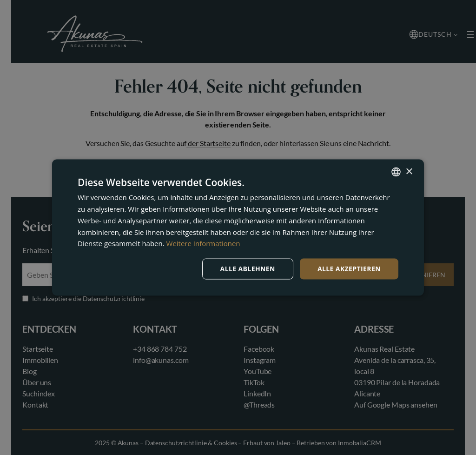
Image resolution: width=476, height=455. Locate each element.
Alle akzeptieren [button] (349, 269)
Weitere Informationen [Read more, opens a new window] (203, 243)
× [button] (409, 171)
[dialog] (238, 227)
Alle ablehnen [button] (248, 269)
